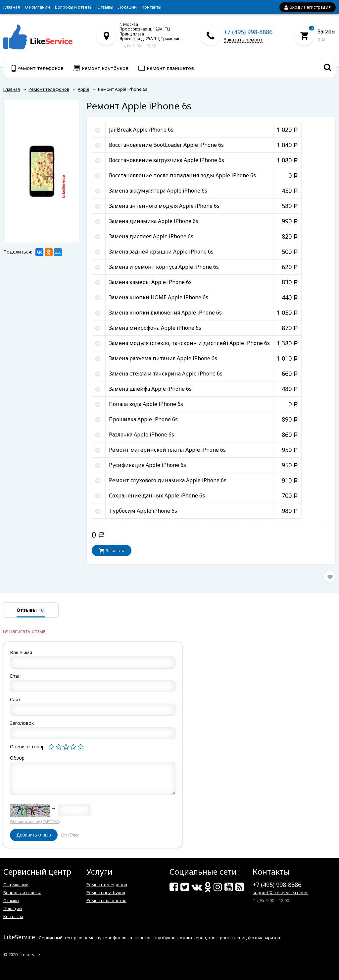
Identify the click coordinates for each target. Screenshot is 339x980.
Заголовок (22, 723)
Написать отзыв (27, 632)
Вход (295, 7)
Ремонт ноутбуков (106, 893)
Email (16, 676)
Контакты (151, 7)
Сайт (15, 699)
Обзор (17, 758)
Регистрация (317, 7)
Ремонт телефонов (107, 885)
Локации (127, 7)
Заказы (327, 31)
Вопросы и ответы (74, 7)
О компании (37, 7)
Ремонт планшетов (106, 900)
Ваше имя (21, 652)
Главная (12, 7)
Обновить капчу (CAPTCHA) (35, 821)
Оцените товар (27, 747)
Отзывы (105, 7)
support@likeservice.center (280, 893)
